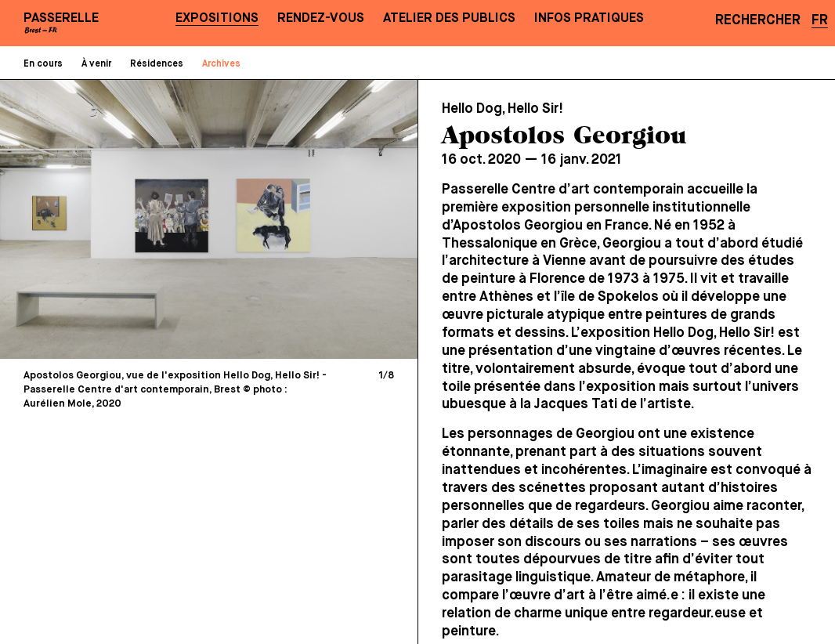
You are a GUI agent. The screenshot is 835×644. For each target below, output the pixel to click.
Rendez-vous (321, 18)
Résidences (157, 64)
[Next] (306, 219)
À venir (96, 64)
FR (820, 20)
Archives (221, 64)
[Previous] (112, 219)
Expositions (217, 18)
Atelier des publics (449, 18)
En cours (43, 64)
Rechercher (758, 20)
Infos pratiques (589, 18)
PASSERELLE (61, 18)
